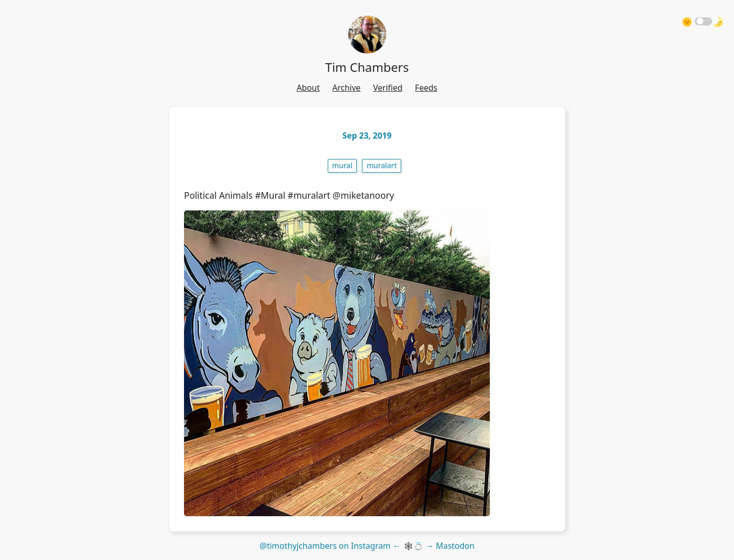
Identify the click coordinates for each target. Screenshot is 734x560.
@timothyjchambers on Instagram (325, 546)
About (308, 88)
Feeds (426, 88)
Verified (388, 88)
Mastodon (455, 546)
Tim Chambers (367, 67)
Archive (346, 88)
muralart (382, 165)
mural (343, 165)
